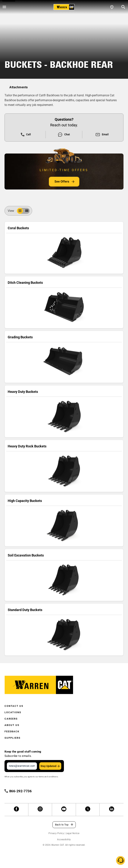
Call (26, 135)
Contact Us (14, 706)
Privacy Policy (56, 833)
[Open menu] (4, 7)
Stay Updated (48, 766)
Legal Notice (73, 833)
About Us (12, 725)
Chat (64, 135)
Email (102, 135)
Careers (11, 719)
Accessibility (64, 840)
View (12, 211)
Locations (13, 712)
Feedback (12, 731)
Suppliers (12, 738)
